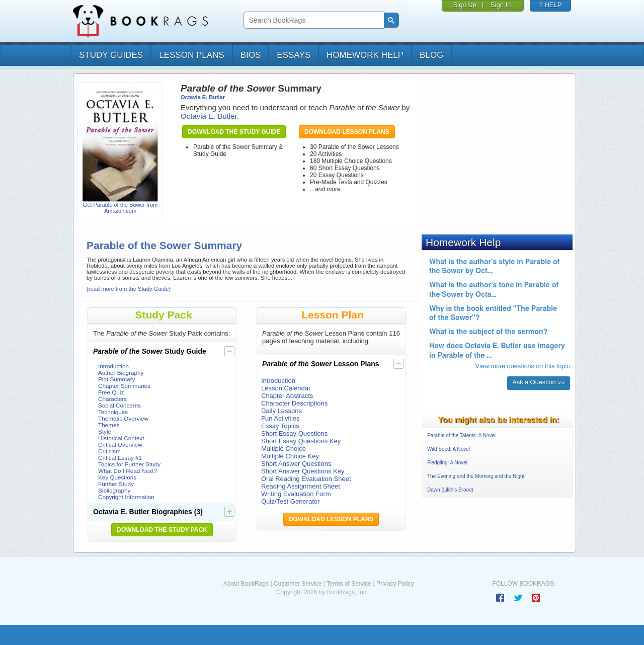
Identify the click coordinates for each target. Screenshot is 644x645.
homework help (365, 55)
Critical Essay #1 (120, 458)
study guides (111, 55)
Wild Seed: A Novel (449, 449)
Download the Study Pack (162, 530)
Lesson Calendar (286, 388)
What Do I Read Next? (128, 471)
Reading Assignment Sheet (301, 486)
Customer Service (298, 584)
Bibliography (114, 490)
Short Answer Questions (296, 464)
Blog (431, 55)
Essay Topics (280, 426)
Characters (112, 399)
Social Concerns (119, 405)
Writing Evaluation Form (296, 494)
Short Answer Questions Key (303, 471)
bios (251, 55)
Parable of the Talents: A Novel (461, 435)
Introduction (113, 366)
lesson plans (191, 55)
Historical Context (121, 438)
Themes (109, 425)
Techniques (113, 412)
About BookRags (246, 584)
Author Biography (121, 373)
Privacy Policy (395, 584)
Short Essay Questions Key (301, 441)
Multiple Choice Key (290, 456)
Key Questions (117, 477)
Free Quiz (111, 392)
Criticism (109, 451)
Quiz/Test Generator (290, 501)
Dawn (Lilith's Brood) (450, 490)
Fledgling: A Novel (447, 463)
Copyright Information (126, 497)
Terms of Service (349, 584)
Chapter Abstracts (287, 396)
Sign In (501, 5)
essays (294, 55)
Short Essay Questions (294, 433)
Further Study (116, 484)
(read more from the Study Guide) (129, 289)
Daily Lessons (281, 411)
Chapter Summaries (124, 386)
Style (105, 431)
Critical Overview (120, 445)
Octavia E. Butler (203, 97)
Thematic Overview (123, 418)
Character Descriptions (294, 403)
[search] (313, 20)
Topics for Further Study (129, 464)
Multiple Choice (284, 449)
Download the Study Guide (234, 132)
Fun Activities (280, 418)
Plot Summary (116, 379)
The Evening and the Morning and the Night (476, 476)
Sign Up (465, 5)
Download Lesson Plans (347, 132)
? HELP (551, 5)
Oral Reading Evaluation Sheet (306, 479)
